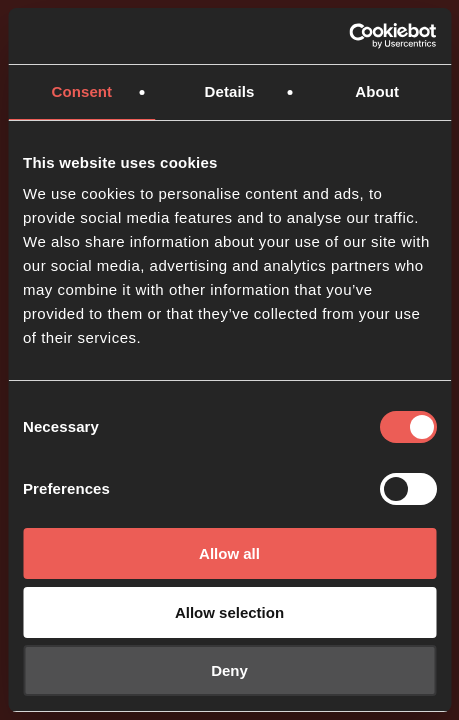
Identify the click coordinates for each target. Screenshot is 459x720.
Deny (229, 670)
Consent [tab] (81, 91)
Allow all (229, 553)
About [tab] (377, 91)
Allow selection (229, 612)
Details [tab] (230, 91)
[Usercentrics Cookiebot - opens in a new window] (348, 36)
